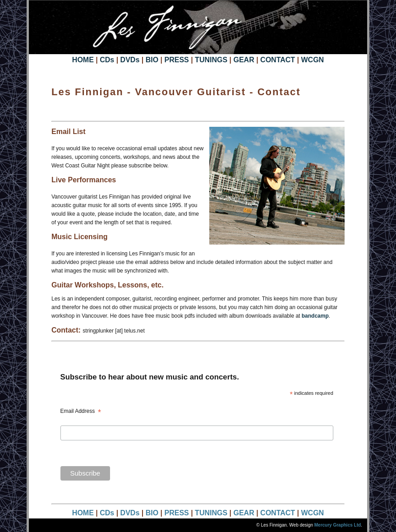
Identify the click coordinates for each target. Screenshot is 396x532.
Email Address (81, 412)
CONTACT (279, 60)
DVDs (131, 60)
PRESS (176, 60)
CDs (107, 60)
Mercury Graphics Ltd (338, 525)
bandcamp (315, 316)
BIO (152, 60)
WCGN (312, 60)
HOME (83, 60)
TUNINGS (212, 60)
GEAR (244, 60)
